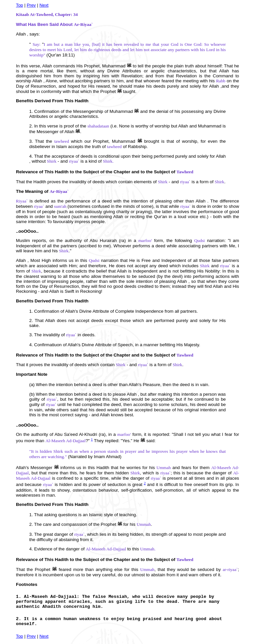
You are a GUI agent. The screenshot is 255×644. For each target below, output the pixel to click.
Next (44, 5)
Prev (31, 5)
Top (20, 5)
